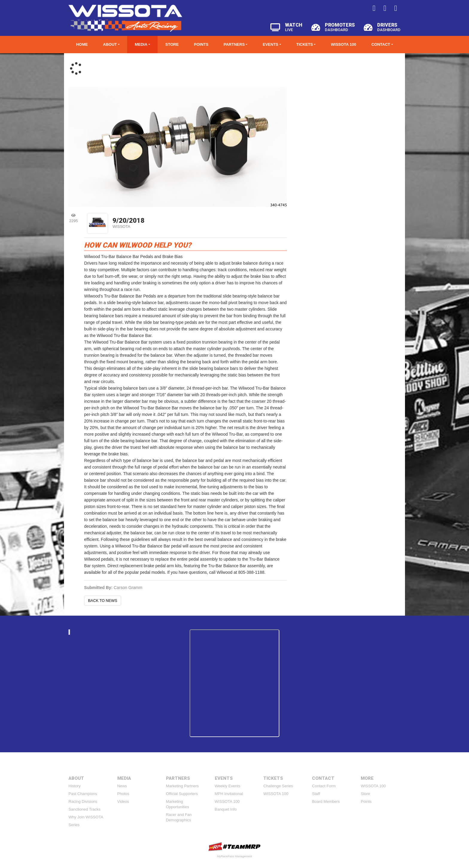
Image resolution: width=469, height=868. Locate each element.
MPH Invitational (229, 794)
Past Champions (83, 794)
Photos (123, 794)
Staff (316, 794)
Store (172, 44)
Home (82, 44)
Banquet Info (226, 809)
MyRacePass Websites (234, 847)
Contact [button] (381, 44)
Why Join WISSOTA (86, 817)
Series (74, 825)
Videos (123, 801)
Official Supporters (182, 794)
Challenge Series (278, 786)
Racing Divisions (83, 801)
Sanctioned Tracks (84, 809)
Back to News (103, 601)
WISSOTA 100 (344, 44)
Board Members (326, 801)
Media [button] (141, 44)
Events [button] (270, 44)
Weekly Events (228, 786)
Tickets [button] (304, 44)
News (122, 786)
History (74, 786)
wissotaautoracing (124, 632)
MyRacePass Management (234, 856)
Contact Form (324, 786)
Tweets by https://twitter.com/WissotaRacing (348, 632)
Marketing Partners (182, 786)
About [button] (110, 44)
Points (201, 44)
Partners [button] (234, 44)
